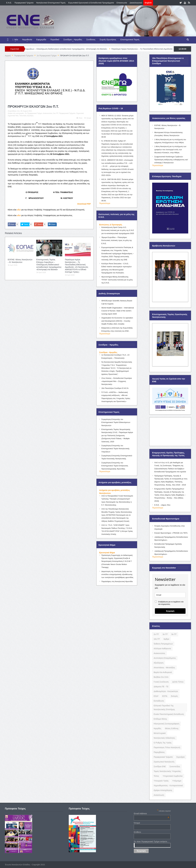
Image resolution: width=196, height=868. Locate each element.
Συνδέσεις (91, 39)
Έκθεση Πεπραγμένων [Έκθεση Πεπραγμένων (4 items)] (163, 644)
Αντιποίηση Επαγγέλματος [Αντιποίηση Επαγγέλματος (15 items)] (165, 658)
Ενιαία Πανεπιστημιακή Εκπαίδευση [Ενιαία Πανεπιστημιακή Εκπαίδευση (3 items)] (169, 714)
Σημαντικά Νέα (13, 116)
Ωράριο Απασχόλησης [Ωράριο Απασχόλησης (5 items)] (163, 790)
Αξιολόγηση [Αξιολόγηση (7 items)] (159, 663)
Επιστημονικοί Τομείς (130, 39)
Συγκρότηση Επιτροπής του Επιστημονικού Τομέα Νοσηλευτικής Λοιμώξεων (115, 449)
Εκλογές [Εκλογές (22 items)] (174, 696)
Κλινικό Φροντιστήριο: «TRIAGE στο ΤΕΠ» (171, 533)
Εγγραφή (170, 611)
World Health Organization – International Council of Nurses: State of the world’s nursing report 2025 (118, 311)
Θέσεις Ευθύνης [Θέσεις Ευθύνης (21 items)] (172, 728)
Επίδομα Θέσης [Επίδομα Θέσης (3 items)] (160, 719)
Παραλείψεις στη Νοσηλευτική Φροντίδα (117, 581)
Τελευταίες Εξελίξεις (26, 116)
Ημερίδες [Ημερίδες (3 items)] (157, 728)
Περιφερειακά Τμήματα (24, 3)
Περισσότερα (105, 203)
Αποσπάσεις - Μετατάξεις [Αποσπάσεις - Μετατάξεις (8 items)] (164, 668)
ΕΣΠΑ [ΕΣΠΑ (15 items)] (165, 696)
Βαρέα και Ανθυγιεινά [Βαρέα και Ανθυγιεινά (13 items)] (163, 672)
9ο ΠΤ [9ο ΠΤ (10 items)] (174, 634)
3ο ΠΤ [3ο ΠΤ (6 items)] (165, 634)
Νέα (15, 40)
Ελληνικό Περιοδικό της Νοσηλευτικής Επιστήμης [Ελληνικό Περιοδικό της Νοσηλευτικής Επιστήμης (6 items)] (164, 708)
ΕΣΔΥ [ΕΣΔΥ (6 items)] (156, 696)
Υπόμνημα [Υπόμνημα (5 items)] (177, 781)
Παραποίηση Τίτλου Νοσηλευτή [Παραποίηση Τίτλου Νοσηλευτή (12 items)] (167, 747)
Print (79, 118)
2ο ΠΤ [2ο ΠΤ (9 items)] (156, 634)
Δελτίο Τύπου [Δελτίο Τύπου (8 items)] (178, 682)
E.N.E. (9, 3)
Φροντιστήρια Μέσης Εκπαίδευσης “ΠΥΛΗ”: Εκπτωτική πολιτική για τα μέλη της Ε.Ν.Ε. (117, 280)
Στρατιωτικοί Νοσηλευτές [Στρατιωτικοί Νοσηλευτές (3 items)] (164, 762)
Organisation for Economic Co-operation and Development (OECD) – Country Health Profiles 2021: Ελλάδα (117, 321)
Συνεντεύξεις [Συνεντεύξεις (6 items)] (175, 766)
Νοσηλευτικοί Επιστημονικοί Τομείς (51, 3)
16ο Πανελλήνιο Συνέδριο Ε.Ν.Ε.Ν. (115, 388)
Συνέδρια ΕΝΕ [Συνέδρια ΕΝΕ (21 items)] (160, 766)
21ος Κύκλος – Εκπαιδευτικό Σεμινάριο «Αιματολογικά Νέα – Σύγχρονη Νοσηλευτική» (117, 381)
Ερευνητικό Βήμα (107, 553)
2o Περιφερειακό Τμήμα (33, 113)
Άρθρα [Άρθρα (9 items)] (166, 639)
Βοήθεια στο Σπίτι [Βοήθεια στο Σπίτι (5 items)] (161, 677)
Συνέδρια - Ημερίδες (108, 352)
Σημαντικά (80, 113)
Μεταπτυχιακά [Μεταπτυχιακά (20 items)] (160, 733)
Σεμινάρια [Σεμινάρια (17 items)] (180, 757)
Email (88, 118)
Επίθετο (137, 832)
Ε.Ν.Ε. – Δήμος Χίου (162, 505)
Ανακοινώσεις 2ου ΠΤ (50, 113)
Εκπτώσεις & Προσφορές (111, 225)
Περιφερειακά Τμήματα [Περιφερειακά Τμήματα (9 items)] (163, 757)
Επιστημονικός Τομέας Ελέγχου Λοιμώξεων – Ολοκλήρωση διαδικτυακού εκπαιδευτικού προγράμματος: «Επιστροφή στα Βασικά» (62, 49)
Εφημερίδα (41, 39)
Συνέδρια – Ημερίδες (73, 39)
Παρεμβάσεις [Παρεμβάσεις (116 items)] (159, 752)
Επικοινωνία (122, 3)
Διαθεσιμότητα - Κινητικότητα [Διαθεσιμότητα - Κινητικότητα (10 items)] (166, 691)
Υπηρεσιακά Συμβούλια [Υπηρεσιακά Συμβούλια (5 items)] (173, 776)
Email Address (151, 813)
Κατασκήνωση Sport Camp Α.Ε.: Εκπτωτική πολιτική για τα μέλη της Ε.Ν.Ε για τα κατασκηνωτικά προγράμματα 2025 (118, 230)
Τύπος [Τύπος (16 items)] (156, 776)
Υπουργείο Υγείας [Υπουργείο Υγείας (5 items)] (161, 781)
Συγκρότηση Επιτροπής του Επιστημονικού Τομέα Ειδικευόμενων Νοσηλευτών (116, 422)
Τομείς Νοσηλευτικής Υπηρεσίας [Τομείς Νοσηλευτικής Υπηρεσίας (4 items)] (167, 771)
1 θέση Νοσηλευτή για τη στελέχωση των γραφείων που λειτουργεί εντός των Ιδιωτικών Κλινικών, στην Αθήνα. (170, 149)
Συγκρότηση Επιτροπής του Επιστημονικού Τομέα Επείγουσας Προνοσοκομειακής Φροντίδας (115, 466)
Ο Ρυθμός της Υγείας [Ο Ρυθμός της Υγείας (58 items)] (163, 743)
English (148, 3)
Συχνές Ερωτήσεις (108, 39)
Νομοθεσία (27, 39)
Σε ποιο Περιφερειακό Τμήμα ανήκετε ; (151, 841)
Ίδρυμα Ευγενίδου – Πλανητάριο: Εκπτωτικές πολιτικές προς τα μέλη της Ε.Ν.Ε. (117, 240)
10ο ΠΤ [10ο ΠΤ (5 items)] (157, 639)
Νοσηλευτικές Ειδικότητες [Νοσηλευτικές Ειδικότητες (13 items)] (164, 738)
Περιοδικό (55, 39)
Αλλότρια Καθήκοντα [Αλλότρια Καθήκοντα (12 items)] (162, 649)
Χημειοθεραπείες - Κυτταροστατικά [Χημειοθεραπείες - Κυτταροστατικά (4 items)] (168, 786)
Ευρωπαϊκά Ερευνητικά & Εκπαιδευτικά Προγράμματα (91, 3)
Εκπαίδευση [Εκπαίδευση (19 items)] (159, 701)
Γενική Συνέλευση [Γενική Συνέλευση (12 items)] (161, 682)
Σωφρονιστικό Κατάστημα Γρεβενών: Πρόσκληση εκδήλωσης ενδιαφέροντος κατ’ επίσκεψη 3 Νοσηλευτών (171, 160)
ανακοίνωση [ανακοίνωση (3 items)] (159, 795)
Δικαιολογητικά (136, 3)
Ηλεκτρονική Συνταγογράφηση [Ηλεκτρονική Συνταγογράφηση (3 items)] (166, 724)
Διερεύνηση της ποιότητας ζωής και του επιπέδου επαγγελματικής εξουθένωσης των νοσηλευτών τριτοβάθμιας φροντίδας (117, 574)
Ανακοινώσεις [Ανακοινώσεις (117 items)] (159, 653)
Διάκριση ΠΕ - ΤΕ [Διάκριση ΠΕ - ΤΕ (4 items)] (161, 687)
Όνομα (137, 823)
